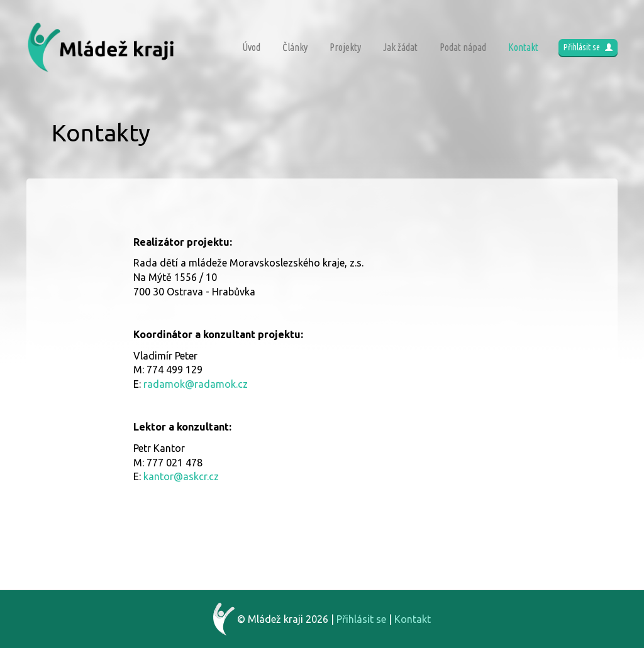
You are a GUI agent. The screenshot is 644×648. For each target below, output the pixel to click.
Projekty (345, 47)
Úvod (251, 47)
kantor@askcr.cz (181, 476)
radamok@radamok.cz (196, 384)
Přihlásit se (588, 47)
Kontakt (523, 47)
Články (295, 47)
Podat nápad (463, 47)
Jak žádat (400, 47)
